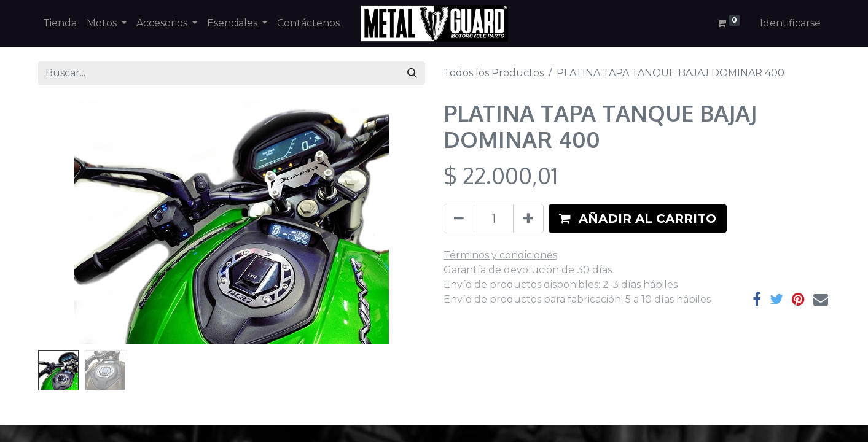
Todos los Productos (494, 73)
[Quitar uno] (459, 219)
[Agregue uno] (528, 219)
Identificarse (790, 23)
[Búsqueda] (412, 73)
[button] (638, 219)
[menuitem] (60, 23)
